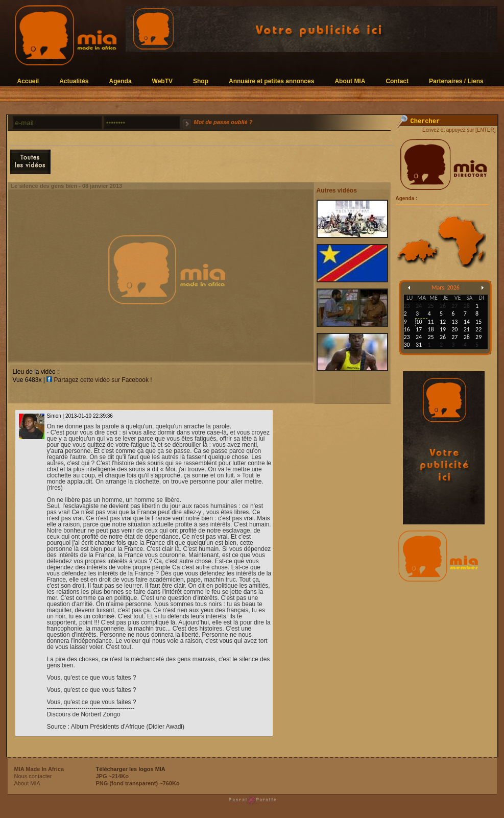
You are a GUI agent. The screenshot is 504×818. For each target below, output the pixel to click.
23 (407, 337)
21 (467, 329)
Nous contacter (33, 776)
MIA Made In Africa (39, 769)
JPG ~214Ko (113, 776)
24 (419, 337)
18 (430, 329)
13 (454, 322)
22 (478, 329)
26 (443, 337)
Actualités (74, 81)
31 (419, 345)
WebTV (162, 81)
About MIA (350, 81)
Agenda (121, 81)
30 (407, 345)
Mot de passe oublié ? (223, 122)
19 (443, 329)
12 (443, 322)
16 (407, 329)
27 (454, 337)
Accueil (28, 81)
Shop (201, 81)
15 (478, 322)
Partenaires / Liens (456, 81)
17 (419, 329)
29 (478, 337)
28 (467, 337)
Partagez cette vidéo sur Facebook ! (99, 380)
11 (430, 322)
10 (419, 322)
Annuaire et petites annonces (271, 81)
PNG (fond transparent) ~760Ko (138, 783)
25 (430, 337)
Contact (397, 81)
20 (454, 329)
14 (467, 322)
